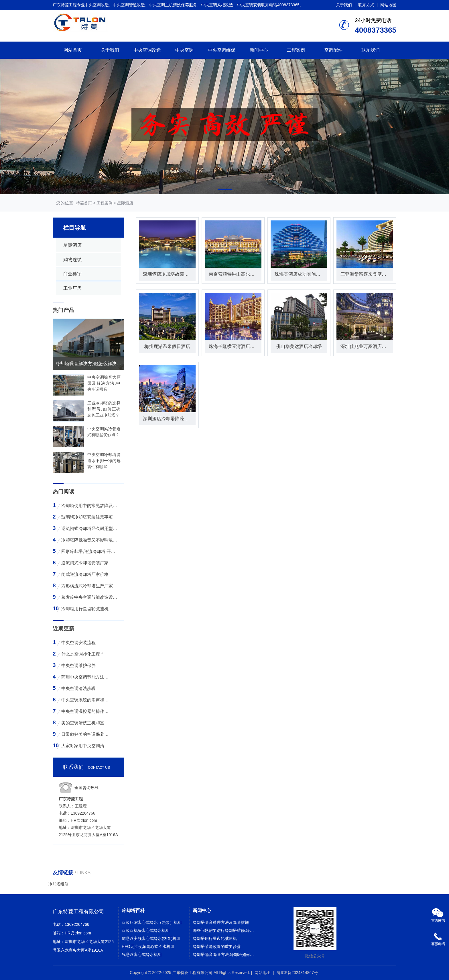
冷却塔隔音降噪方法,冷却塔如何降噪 (225, 954)
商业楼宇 (72, 274)
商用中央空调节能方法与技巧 (86, 677)
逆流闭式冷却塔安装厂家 (85, 563)
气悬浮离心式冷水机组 (142, 954)
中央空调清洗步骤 (78, 688)
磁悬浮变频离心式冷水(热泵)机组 (151, 938)
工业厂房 (72, 288)
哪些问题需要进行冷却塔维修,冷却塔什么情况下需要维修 (225, 930)
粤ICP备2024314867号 (297, 973)
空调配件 (333, 50)
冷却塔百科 (133, 910)
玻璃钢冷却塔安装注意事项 (87, 517)
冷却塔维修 (58, 884)
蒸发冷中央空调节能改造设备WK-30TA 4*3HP (89, 597)
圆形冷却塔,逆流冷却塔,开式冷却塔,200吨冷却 (89, 551)
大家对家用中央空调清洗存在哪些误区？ (86, 746)
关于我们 (344, 5)
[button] (225, 189)
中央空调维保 (222, 50)
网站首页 (73, 50)
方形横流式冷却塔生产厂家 (87, 586)
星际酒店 (125, 203)
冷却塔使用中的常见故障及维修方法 (89, 505)
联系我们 (371, 50)
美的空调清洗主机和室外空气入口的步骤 (86, 723)
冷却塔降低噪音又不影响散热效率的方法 (89, 540)
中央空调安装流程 (78, 642)
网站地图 (388, 5)
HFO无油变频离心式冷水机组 (148, 946)
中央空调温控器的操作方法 (86, 711)
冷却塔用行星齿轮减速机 (85, 609)
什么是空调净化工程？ (83, 654)
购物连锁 (72, 260)
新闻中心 (259, 50)
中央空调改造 (147, 50)
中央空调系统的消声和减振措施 (86, 700)
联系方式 (366, 5)
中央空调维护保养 (78, 665)
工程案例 (296, 50)
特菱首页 (84, 203)
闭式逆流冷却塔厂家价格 (85, 574)
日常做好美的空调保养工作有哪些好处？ (86, 734)
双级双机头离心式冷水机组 (146, 930)
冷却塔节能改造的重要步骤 (217, 946)
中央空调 (184, 50)
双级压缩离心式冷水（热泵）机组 (152, 922)
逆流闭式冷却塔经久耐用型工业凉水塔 (89, 528)
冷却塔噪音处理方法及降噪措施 (221, 922)
